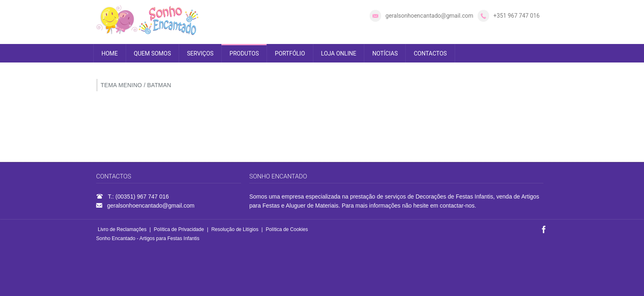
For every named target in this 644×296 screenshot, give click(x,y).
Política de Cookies (287, 229)
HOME (110, 53)
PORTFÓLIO (290, 53)
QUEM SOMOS (152, 53)
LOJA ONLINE (339, 53)
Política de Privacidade (179, 229)
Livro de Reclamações (122, 229)
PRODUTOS (244, 53)
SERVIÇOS (200, 53)
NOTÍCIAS (385, 53)
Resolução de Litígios (235, 229)
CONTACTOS (430, 53)
